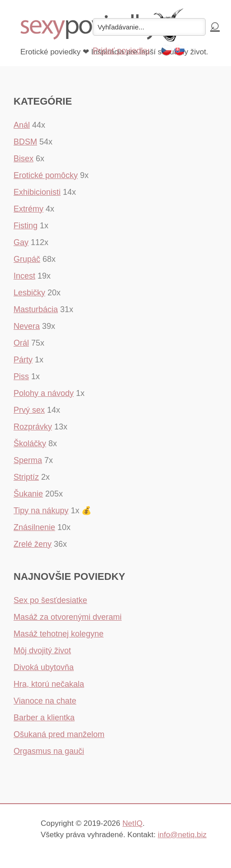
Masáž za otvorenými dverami (68, 617)
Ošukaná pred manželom (59, 734)
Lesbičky (29, 293)
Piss (21, 376)
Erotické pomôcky (46, 175)
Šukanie (28, 494)
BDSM (25, 142)
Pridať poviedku (121, 51)
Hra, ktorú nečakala (49, 684)
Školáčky (30, 444)
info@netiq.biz (182, 835)
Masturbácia (36, 309)
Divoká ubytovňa (44, 667)
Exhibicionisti (37, 192)
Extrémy (28, 209)
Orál (21, 343)
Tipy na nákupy (41, 511)
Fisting (26, 226)
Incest (24, 276)
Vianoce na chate (45, 701)
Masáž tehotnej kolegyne (59, 634)
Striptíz (26, 477)
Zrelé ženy (33, 544)
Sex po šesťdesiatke (50, 600)
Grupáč (27, 259)
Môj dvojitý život (42, 651)
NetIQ (132, 823)
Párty (23, 360)
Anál (22, 125)
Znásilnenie (34, 527)
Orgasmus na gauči (49, 751)
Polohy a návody (44, 393)
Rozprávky (33, 427)
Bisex (24, 159)
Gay (21, 242)
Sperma (28, 460)
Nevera (27, 326)
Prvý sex (29, 410)
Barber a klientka (44, 718)
